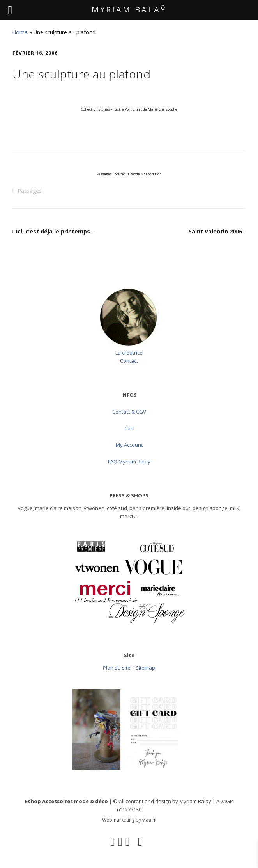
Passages (30, 191)
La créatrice (129, 353)
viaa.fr (149, 820)
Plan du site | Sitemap (129, 668)
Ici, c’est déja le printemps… (55, 231)
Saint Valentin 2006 (215, 231)
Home (20, 32)
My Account (129, 445)
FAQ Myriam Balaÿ (129, 462)
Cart (129, 428)
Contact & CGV (129, 412)
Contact (129, 361)
